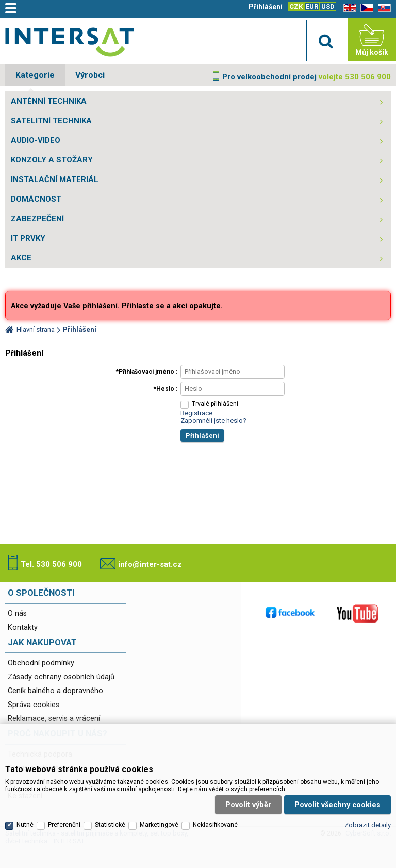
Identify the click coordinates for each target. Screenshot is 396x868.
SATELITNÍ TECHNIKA (51, 121)
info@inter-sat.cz (150, 564)
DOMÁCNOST (36, 199)
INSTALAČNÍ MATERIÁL (55, 179)
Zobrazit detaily (368, 825)
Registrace (196, 413)
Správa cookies (34, 705)
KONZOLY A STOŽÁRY (52, 160)
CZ (365, 8)
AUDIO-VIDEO (36, 140)
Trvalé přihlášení (215, 404)
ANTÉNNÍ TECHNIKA (49, 101)
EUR (312, 6)
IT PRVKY (28, 238)
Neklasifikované (215, 825)
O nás (17, 613)
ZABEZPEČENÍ (37, 219)
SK (383, 8)
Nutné (25, 825)
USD (328, 6)
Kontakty (23, 627)
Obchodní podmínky (41, 663)
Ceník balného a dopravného (55, 691)
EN (348, 8)
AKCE (21, 258)
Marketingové (159, 825)
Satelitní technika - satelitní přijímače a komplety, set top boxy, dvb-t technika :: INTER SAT (70, 42)
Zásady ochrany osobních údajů (61, 677)
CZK (296, 6)
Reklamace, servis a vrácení (54, 719)
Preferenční (64, 825)
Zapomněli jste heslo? (213, 421)
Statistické (110, 825)
